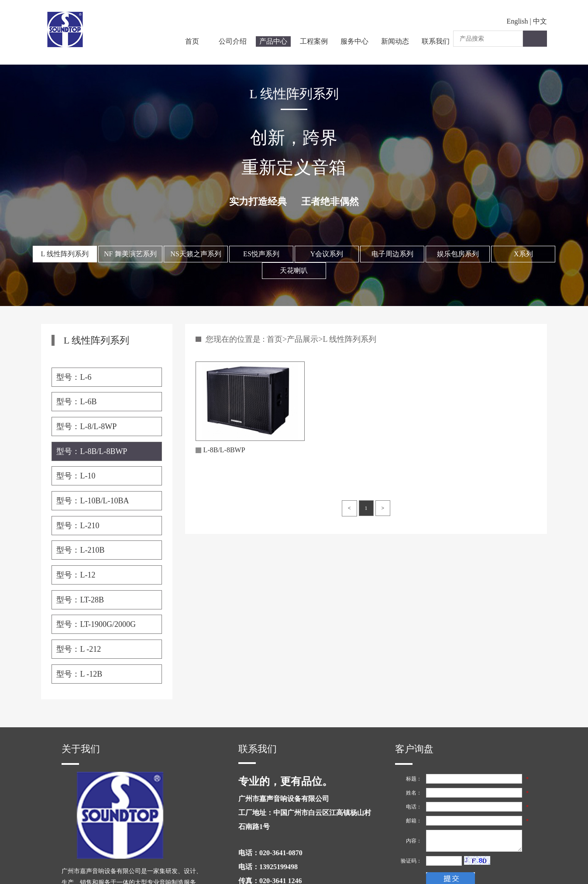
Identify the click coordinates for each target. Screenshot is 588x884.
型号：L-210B (80, 550)
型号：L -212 (79, 649)
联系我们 (436, 41)
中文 (540, 21)
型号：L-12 (76, 575)
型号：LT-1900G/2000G (96, 624)
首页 (192, 41)
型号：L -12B (79, 674)
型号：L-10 (76, 476)
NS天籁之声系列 (196, 254)
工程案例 (314, 41)
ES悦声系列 (261, 254)
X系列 (523, 254)
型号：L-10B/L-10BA (93, 501)
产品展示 (303, 339)
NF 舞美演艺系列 (130, 254)
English (518, 21)
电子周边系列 (392, 254)
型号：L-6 (74, 377)
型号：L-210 (78, 526)
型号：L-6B (76, 402)
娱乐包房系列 (458, 254)
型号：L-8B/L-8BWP (92, 451)
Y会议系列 (327, 254)
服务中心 (354, 41)
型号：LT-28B (80, 600)
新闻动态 (395, 41)
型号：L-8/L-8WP (86, 427)
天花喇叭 (294, 270)
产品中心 (273, 41)
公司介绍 (233, 41)
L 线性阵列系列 (65, 254)
